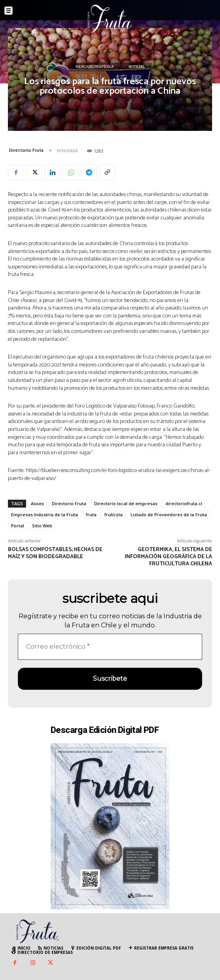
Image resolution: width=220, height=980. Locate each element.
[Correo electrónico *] (110, 647)
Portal (18, 526)
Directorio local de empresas (126, 503)
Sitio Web (42, 526)
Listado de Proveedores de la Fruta (169, 515)
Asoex (37, 503)
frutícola (114, 515)
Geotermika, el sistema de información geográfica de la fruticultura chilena (168, 557)
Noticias (137, 67)
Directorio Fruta (26, 150)
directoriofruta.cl (184, 503)
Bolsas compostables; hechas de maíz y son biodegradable (55, 553)
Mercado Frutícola (95, 67)
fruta (91, 515)
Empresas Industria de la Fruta (45, 515)
